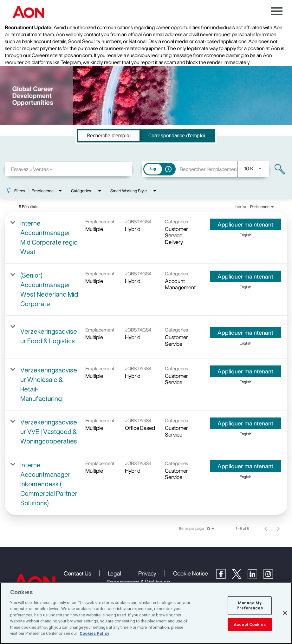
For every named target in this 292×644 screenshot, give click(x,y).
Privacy (147, 573)
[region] (146, 613)
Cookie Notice (191, 573)
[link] (146, 238)
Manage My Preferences (250, 606)
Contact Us (77, 573)
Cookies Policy (94, 633)
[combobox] (68, 169)
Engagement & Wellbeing (138, 582)
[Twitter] (240, 577)
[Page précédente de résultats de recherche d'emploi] (266, 529)
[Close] (285, 613)
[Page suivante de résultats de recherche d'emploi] (278, 529)
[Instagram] (271, 577)
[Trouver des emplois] (280, 169)
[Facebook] (224, 577)
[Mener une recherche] (280, 169)
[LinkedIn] (256, 577)
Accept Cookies (250, 624)
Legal (114, 573)
